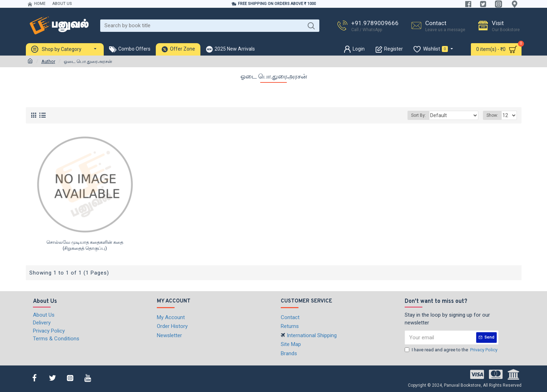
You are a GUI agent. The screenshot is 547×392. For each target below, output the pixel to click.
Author (48, 61)
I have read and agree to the (452, 350)
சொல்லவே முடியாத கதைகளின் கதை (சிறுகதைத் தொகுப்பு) (85, 245)
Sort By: (427, 115)
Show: (493, 115)
